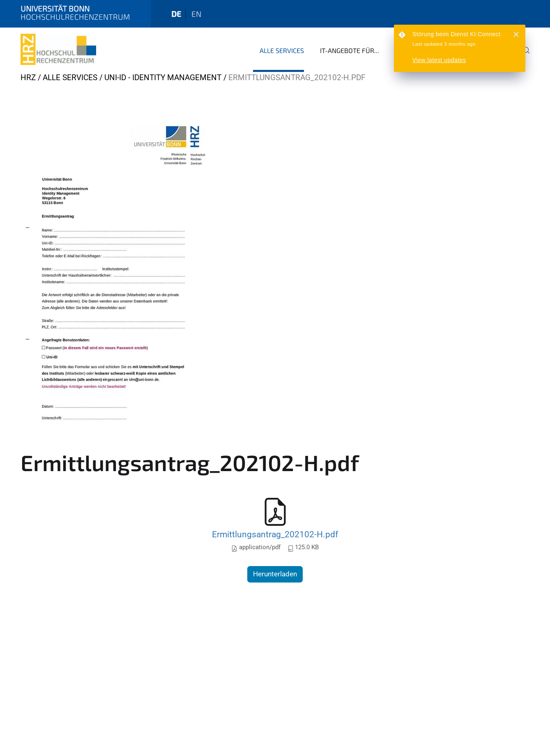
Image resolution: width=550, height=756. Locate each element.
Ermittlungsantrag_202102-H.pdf (275, 534)
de (176, 14)
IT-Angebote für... (350, 50)
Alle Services (282, 50)
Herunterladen (275, 574)
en (196, 14)
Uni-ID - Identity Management (163, 77)
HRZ (28, 77)
